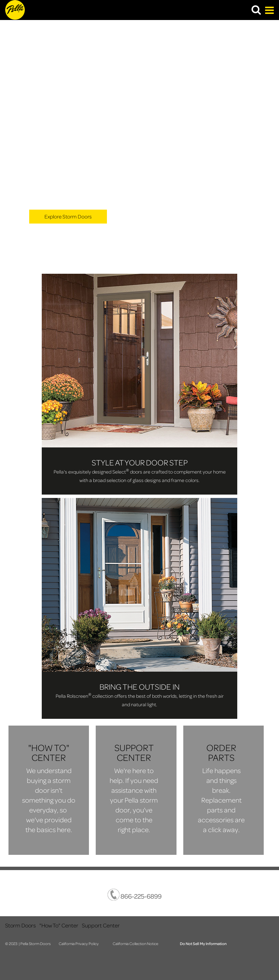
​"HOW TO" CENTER (49, 752)
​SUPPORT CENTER (134, 752)
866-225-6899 (135, 895)
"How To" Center (59, 925)
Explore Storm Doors (68, 216)
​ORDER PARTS (221, 752)
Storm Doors (21, 925)
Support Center (101, 925)
